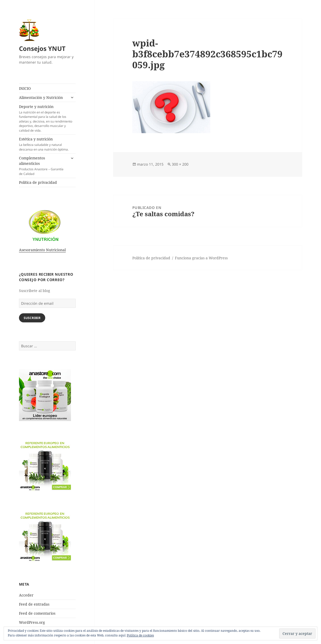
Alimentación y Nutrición (41, 97)
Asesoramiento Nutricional (42, 250)
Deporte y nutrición (47, 118)
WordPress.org (32, 622)
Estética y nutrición (47, 144)
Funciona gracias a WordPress (201, 258)
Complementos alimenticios (43, 166)
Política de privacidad (38, 182)
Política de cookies (140, 635)
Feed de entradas (34, 604)
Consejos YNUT (42, 48)
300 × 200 (180, 164)
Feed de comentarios (37, 613)
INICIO (25, 88)
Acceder (26, 595)
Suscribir (32, 318)
